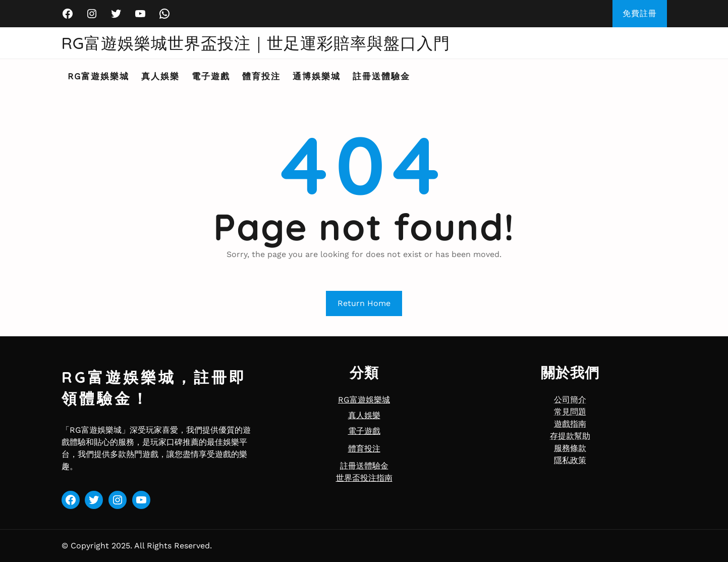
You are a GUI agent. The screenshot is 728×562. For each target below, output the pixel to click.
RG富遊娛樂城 (364, 400)
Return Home (364, 303)
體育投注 (364, 449)
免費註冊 (640, 13)
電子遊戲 (364, 431)
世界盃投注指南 (364, 478)
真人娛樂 (364, 415)
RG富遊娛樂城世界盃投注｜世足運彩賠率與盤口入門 (256, 43)
